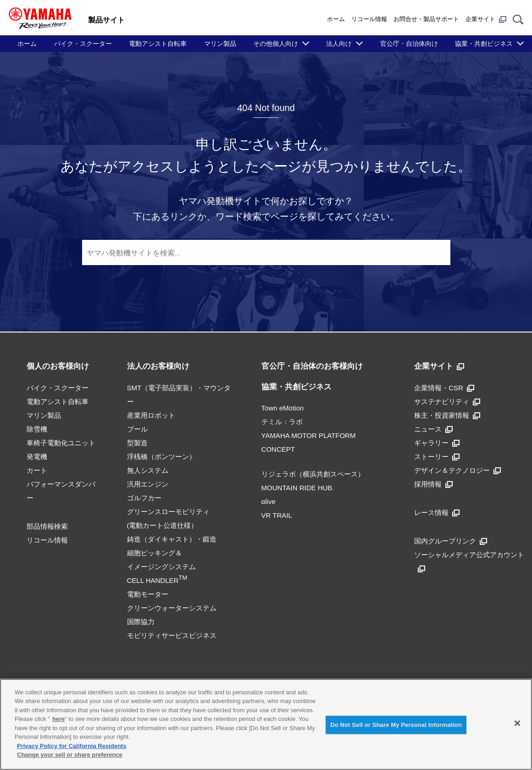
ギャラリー (437, 443)
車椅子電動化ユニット (61, 443)
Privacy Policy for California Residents (72, 746)
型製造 (137, 443)
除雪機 (37, 429)
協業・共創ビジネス (484, 44)
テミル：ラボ (282, 422)
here (58, 719)
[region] (266, 724)
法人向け (339, 44)
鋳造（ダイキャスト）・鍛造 (172, 539)
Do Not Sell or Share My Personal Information (396, 725)
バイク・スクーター (83, 44)
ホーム (336, 19)
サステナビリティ (447, 402)
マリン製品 (220, 44)
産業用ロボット (151, 415)
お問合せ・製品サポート (426, 19)
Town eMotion (283, 408)
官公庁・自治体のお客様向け (312, 366)
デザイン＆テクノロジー (457, 470)
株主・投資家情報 (447, 415)
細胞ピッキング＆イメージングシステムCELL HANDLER (161, 567)
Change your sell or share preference (70, 755)
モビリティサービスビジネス (172, 635)
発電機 (37, 457)
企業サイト (486, 19)
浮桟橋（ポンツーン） (161, 457)
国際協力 (141, 622)
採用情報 (433, 484)
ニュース (433, 429)
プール (137, 429)
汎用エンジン (148, 484)
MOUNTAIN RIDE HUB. (298, 488)
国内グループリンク (451, 541)
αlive (269, 501)
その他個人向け (276, 44)
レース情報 (437, 512)
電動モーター (148, 594)
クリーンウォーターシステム (172, 608)
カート (37, 470)
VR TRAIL (277, 515)
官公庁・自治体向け (409, 44)
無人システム (148, 470)
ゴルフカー (144, 498)
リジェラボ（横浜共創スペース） (313, 474)
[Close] (517, 723)
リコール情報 (369, 19)
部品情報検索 (47, 526)
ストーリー (437, 457)
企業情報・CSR (444, 388)
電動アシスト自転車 (158, 44)
